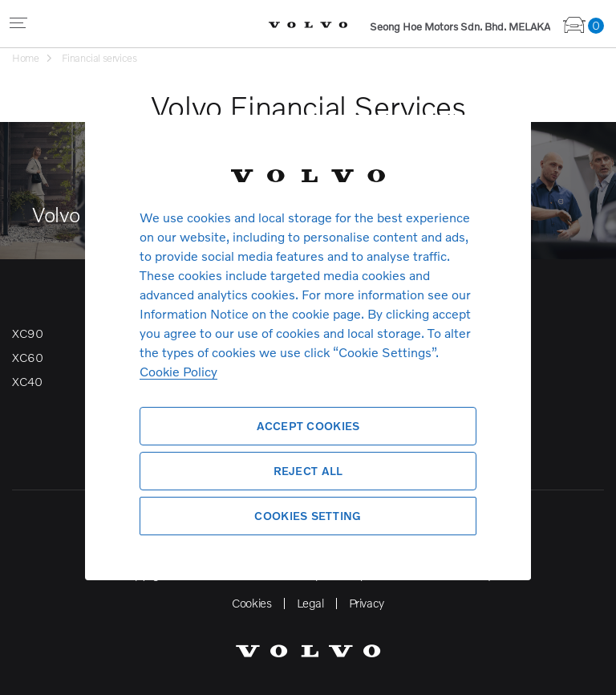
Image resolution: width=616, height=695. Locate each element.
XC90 (27, 333)
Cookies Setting (308, 516)
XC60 (27, 357)
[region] (308, 347)
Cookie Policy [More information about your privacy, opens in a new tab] (178, 371)
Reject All (308, 471)
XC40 (27, 381)
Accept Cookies (308, 426)
